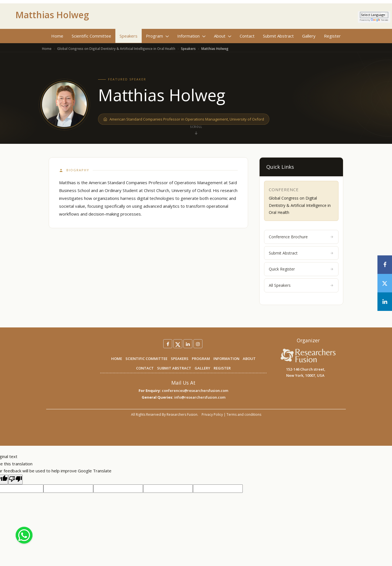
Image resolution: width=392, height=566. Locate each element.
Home (57, 36)
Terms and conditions (244, 414)
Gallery (309, 36)
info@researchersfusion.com (200, 397)
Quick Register (301, 269)
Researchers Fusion (182, 414)
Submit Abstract (278, 36)
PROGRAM (201, 359)
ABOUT (249, 359)
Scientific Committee (91, 36)
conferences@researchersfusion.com (195, 391)
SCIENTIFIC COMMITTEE (146, 359)
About (223, 36)
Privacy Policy (212, 414)
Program (157, 36)
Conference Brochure (301, 237)
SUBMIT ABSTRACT (174, 368)
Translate (380, 20)
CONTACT (145, 368)
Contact (247, 36)
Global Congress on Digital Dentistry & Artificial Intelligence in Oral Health (116, 49)
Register (332, 36)
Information (191, 36)
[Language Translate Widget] (374, 15)
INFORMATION (226, 359)
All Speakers (301, 285)
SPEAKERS (180, 359)
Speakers (129, 36)
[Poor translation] (15, 480)
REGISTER (222, 368)
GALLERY (202, 368)
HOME (117, 359)
